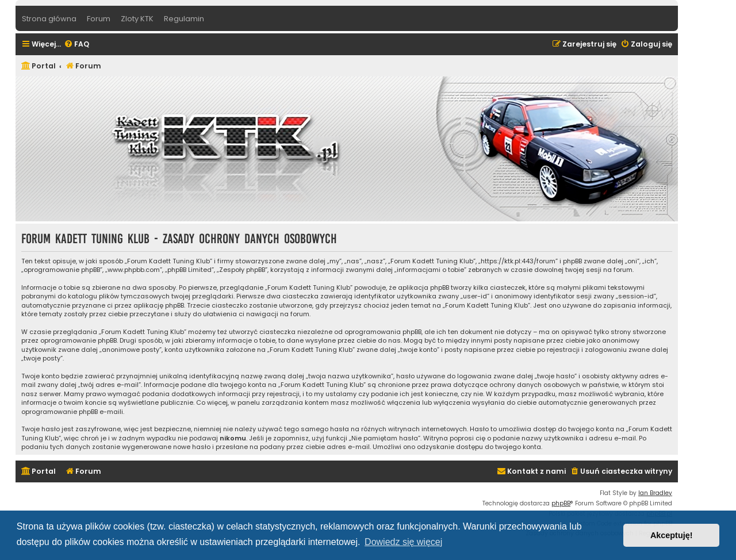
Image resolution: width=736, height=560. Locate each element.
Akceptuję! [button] (672, 535)
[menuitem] (76, 45)
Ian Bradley (655, 493)
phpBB (561, 503)
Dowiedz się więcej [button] (403, 542)
